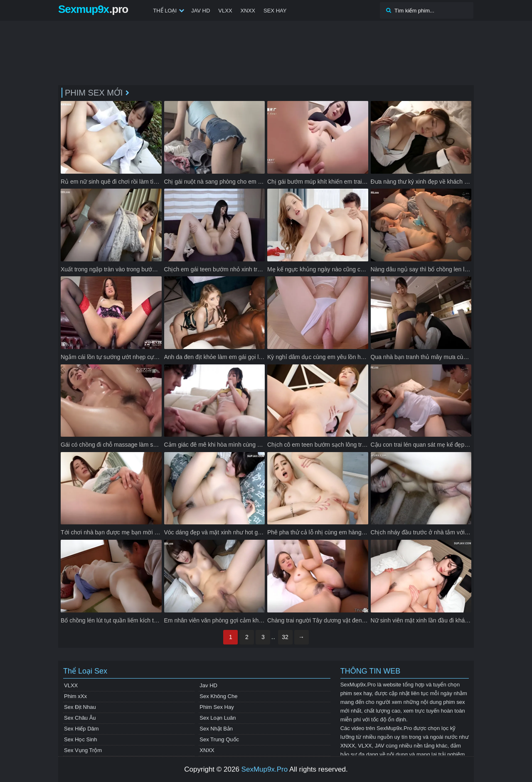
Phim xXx (75, 696)
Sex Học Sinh (81, 739)
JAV (380, 746)
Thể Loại (165, 11)
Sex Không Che (218, 696)
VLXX (225, 11)
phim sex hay (356, 693)
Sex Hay (275, 11)
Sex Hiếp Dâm (81, 729)
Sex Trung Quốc (219, 739)
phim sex (454, 702)
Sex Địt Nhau (80, 707)
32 (285, 637)
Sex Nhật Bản (216, 729)
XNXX (248, 11)
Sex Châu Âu (80, 718)
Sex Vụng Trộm (83, 750)
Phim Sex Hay (217, 707)
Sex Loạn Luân (218, 718)
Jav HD (201, 11)
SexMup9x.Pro (265, 769)
